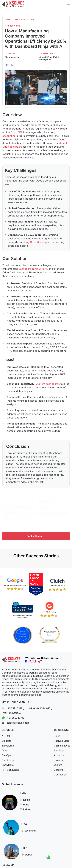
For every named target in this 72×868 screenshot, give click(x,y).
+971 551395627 (12, 713)
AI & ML (6, 736)
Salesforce (8, 746)
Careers (58, 770)
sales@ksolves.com (18, 723)
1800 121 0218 (14, 708)
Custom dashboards (48, 384)
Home (8, 20)
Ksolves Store (62, 741)
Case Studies (20, 20)
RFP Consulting (11, 770)
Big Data (7, 741)
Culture (58, 765)
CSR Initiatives (62, 746)
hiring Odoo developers (37, 242)
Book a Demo (36, 536)
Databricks (8, 760)
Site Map (59, 750)
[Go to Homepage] (13, 4)
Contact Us (60, 775)
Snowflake (8, 765)
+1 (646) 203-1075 (40, 708)
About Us (59, 755)
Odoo (31, 20)
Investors (59, 760)
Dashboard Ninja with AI (33, 269)
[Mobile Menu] (68, 4)
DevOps (6, 755)
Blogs (57, 736)
